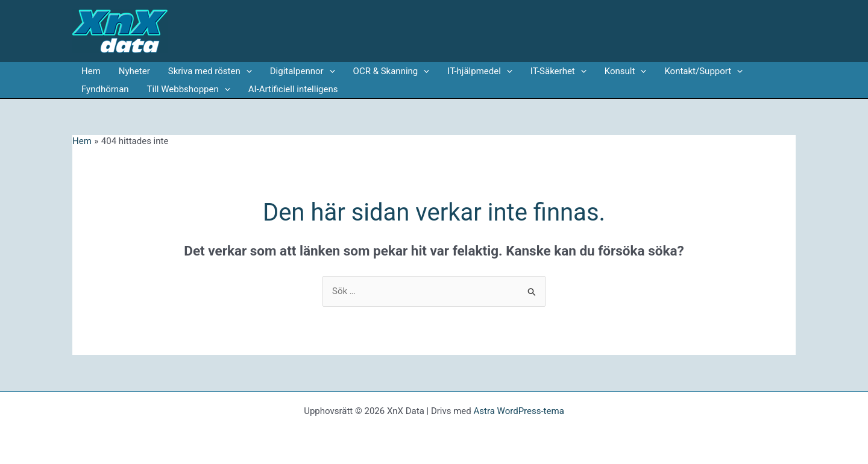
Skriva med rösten (210, 71)
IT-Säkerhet (558, 71)
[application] (246, 71)
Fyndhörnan (105, 89)
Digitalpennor (303, 71)
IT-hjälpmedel (480, 71)
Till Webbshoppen (189, 89)
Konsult (626, 71)
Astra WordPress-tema (518, 411)
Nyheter (134, 71)
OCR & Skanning (392, 71)
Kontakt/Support (703, 71)
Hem (91, 71)
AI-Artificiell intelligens (293, 89)
